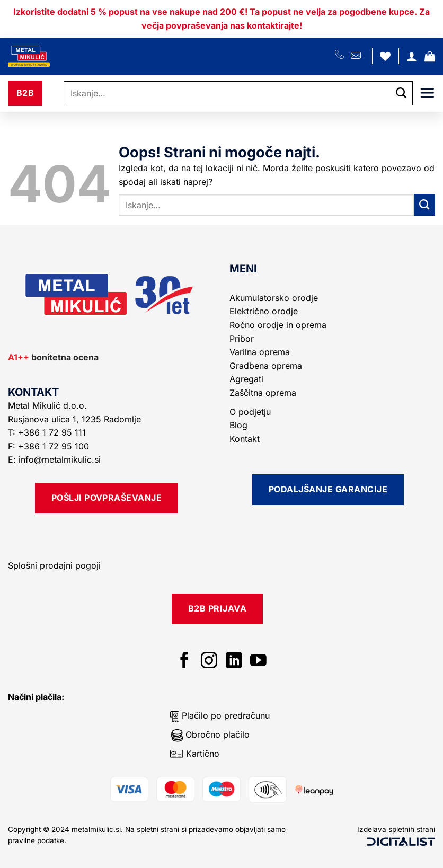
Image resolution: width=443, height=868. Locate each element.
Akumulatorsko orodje (274, 298)
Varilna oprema (260, 352)
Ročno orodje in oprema (278, 325)
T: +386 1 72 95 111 (48, 432)
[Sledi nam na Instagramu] (209, 662)
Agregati (246, 379)
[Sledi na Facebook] (185, 662)
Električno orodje (264, 311)
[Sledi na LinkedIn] (234, 662)
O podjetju (250, 412)
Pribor (242, 339)
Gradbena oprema (266, 366)
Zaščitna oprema (263, 393)
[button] (430, 56)
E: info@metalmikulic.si (54, 459)
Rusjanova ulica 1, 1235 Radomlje (76, 419)
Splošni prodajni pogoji (54, 565)
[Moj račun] (412, 56)
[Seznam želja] (385, 56)
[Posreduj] (401, 94)
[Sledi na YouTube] (258, 662)
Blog (238, 425)
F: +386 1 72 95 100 (50, 446)
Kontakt (245, 439)
